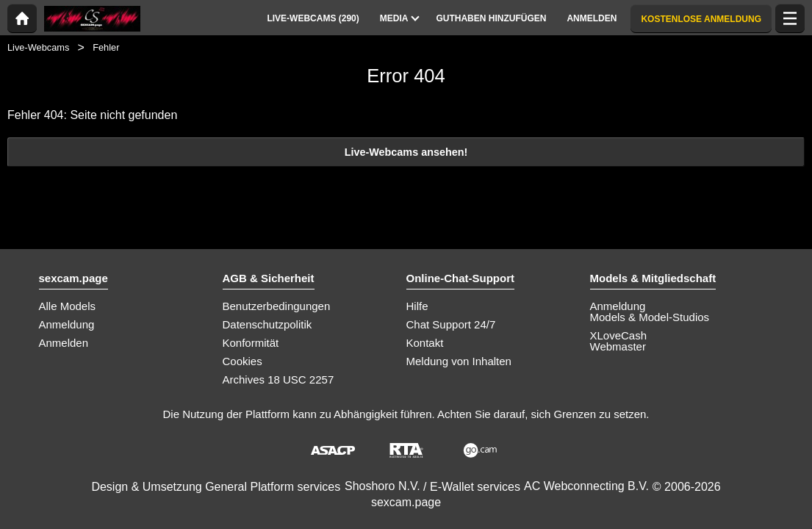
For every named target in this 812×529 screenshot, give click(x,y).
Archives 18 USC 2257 (279, 379)
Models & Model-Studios (650, 317)
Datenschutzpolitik (267, 324)
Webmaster (618, 346)
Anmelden (64, 343)
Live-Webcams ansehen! (406, 152)
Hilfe (417, 306)
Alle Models (68, 306)
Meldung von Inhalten (459, 361)
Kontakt (425, 343)
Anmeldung (67, 324)
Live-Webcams (38, 47)
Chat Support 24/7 (451, 324)
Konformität (251, 343)
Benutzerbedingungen (277, 306)
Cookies (242, 361)
